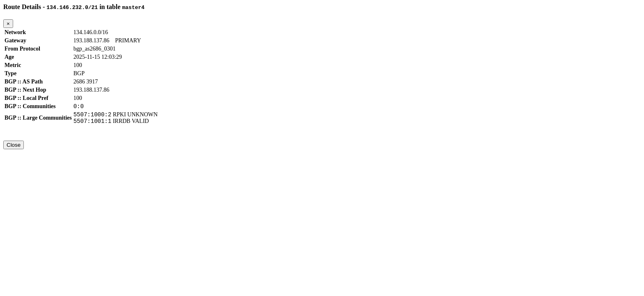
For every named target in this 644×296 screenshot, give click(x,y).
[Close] (8, 24)
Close (14, 149)
